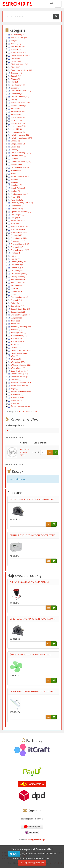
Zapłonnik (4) (16, 380)
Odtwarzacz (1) (17, 209)
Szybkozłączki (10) (18, 312)
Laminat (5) (15, 141)
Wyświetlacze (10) (18, 368)
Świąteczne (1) (17, 318)
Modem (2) (15, 182)
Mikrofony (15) (16, 179)
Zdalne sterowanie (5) (19, 386)
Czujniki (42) (16, 61)
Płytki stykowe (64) (18, 229)
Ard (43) (14, 41)
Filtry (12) (15, 82)
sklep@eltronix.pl (36, 840)
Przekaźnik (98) (17, 247)
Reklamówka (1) (17, 265)
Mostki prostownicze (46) (21, 194)
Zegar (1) (15, 389)
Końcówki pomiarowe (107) (21, 138)
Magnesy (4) (16, 170)
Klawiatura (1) (16, 120)
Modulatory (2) (17, 185)
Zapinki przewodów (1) (20, 377)
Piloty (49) (15, 223)
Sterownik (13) (17, 300)
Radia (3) (15, 256)
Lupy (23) (15, 159)
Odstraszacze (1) (18, 206)
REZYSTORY (25, 411)
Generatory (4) (17, 94)
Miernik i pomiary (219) (20, 176)
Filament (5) (16, 79)
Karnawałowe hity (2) (19, 111)
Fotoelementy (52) (18, 85)
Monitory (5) (16, 191)
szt (50, 452)
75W (35, 411)
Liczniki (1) (15, 150)
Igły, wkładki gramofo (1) (20, 103)
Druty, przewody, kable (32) (21, 70)
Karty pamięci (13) (18, 114)
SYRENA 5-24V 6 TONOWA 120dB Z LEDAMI (29, 582)
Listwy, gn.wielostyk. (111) (21, 153)
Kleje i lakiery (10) (18, 123)
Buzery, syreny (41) (18, 52)
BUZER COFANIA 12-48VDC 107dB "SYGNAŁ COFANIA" (35, 499)
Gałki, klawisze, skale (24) (21, 91)
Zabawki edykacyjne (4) (20, 371)
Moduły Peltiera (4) (18, 188)
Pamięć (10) (16, 218)
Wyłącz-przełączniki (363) (21, 365)
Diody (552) (15, 67)
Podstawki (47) (17, 235)
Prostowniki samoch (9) (20, 244)
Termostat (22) (17, 330)
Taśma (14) (15, 324)
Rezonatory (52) (17, 268)
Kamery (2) (15, 108)
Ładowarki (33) (17, 165)
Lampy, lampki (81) (18, 144)
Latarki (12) (15, 147)
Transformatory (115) (19, 336)
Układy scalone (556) (19, 353)
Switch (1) (15, 303)
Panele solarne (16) (19, 220)
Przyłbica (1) (16, 253)
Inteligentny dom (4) (19, 106)
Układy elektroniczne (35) (21, 350)
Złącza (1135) (16, 400)
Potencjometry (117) (19, 238)
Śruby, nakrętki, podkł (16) (21, 315)
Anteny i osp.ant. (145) (20, 38)
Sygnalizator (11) (17, 306)
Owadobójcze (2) (17, 215)
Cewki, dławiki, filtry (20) (20, 55)
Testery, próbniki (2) (19, 333)
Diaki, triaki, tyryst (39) (20, 64)
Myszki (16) (15, 197)
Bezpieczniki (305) (18, 46)
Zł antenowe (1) (17, 394)
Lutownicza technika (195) (21, 162)
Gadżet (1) (15, 88)
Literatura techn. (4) (19, 156)
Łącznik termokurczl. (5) (20, 167)
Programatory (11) (18, 241)
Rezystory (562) (17, 271)
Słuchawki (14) (17, 291)
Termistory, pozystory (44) (21, 327)
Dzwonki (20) (16, 76)
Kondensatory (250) (19, 126)
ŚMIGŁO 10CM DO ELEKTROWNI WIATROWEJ (30, 655)
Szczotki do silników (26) (20, 309)
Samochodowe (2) (18, 285)
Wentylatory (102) (18, 362)
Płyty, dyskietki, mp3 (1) (20, 232)
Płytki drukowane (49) (19, 226)
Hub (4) (14, 100)
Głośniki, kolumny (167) (20, 97)
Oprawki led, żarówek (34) (21, 212)
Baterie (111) (16, 44)
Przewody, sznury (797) (20, 250)
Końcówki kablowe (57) (20, 135)
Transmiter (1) (16, 338)
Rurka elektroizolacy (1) (20, 279)
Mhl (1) (14, 173)
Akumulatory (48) (18, 35)
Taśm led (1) (16, 321)
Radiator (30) (16, 259)
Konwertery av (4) (18, 132)
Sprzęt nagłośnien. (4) (19, 297)
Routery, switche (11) (19, 277)
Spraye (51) (15, 294)
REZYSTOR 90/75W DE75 (25, 452)
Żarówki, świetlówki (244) (21, 406)
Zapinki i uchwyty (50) (19, 374)
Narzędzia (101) (17, 200)
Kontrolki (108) (17, 129)
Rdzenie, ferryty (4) (18, 262)
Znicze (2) (15, 403)
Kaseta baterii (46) (18, 117)
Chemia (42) (16, 58)
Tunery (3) (15, 344)
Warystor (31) (16, 359)
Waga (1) (15, 356)
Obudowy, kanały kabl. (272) (22, 203)
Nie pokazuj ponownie (32, 865)
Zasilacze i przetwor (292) (21, 383)
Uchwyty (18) (16, 347)
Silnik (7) (14, 288)
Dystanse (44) (16, 73)
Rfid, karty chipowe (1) (20, 274)
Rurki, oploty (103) (18, 282)
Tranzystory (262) (18, 341)
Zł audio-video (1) (18, 397)
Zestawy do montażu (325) (21, 391)
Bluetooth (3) (16, 49)
